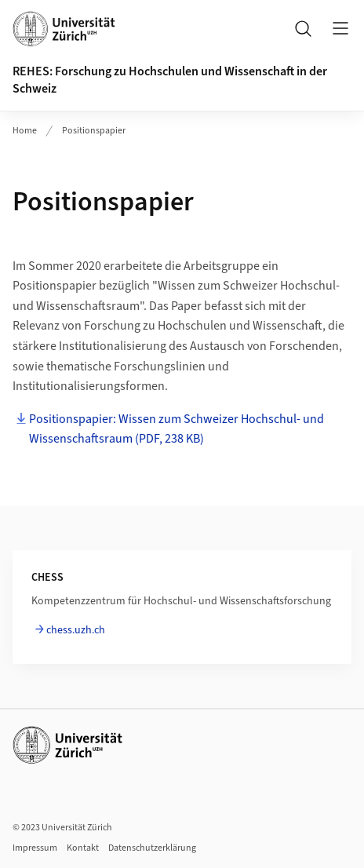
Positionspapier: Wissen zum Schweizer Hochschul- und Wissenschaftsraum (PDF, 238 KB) (177, 429)
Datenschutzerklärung (152, 848)
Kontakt (83, 848)
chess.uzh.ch (76, 630)
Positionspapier (94, 131)
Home (25, 131)
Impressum (35, 848)
